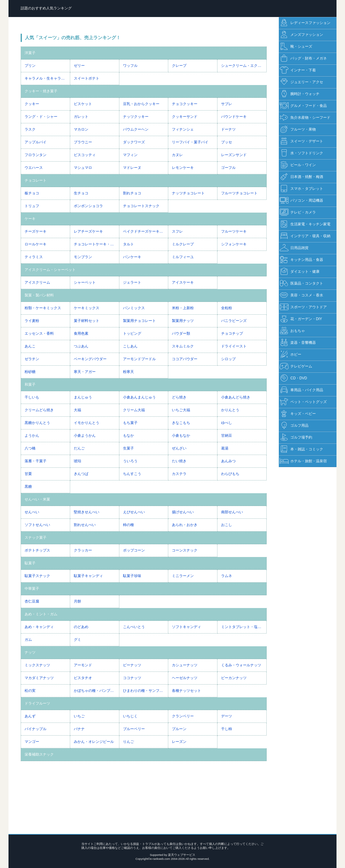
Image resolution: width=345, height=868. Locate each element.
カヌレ (177, 155)
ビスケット (83, 104)
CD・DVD (293, 378)
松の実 (30, 691)
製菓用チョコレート (139, 321)
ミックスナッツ (37, 665)
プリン (30, 66)
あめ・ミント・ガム (41, 614)
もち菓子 (130, 423)
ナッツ (30, 652)
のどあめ (81, 627)
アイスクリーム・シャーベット (50, 270)
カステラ (179, 474)
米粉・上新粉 (183, 308)
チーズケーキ (36, 231)
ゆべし (227, 423)
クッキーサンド (185, 117)
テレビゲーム (296, 366)
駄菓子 (30, 563)
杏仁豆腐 (32, 601)
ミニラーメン (183, 576)
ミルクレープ (183, 244)
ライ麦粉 (32, 321)
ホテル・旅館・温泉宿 (303, 461)
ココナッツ (132, 678)
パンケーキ (132, 257)
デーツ (227, 716)
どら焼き (179, 397)
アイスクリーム (37, 282)
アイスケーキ (183, 282)
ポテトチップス (37, 550)
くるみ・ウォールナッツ (241, 665)
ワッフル (130, 66)
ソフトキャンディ (186, 627)
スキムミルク (183, 346)
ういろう (130, 461)
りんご (128, 742)
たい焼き (179, 461)
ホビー (290, 355)
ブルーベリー (134, 729)
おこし (227, 525)
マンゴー (32, 742)
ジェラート (132, 282)
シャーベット (85, 282)
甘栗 (28, 474)
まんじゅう (83, 397)
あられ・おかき (185, 525)
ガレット (81, 117)
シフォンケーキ (234, 244)
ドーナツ (228, 129)
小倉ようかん (85, 436)
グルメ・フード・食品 (303, 106)
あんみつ (228, 461)
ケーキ (30, 219)
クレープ (179, 66)
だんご (79, 448)
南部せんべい (232, 512)
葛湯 (225, 448)
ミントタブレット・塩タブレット (244, 627)
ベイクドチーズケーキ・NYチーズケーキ (146, 231)
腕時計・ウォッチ (300, 94)
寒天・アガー (85, 372)
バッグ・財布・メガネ (303, 58)
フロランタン (36, 155)
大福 (77, 410)
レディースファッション (305, 23)
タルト (128, 244)
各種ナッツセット (186, 691)
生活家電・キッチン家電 (305, 224)
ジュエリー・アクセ (301, 82)
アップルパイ (36, 142)
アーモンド (83, 665)
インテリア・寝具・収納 (305, 236)
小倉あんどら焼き (236, 397)
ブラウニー (83, 142)
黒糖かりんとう (37, 423)
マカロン (81, 129)
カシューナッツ (185, 665)
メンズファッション (301, 35)
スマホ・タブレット (301, 189)
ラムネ (227, 576)
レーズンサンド (234, 155)
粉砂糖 (30, 372)
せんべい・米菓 (37, 499)
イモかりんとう (87, 423)
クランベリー (183, 716)
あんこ (30, 346)
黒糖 (28, 487)
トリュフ (32, 206)
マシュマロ (83, 168)
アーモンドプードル (139, 359)
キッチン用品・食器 (301, 260)
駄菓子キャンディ (88, 576)
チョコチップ (232, 333)
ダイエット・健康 (300, 272)
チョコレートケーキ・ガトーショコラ (96, 244)
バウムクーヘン (136, 129)
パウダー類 (181, 333)
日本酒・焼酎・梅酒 (301, 177)
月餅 (77, 601)
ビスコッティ (85, 155)
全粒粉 (227, 308)
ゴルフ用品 (294, 426)
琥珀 (77, 461)
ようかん (32, 436)
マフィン (130, 155)
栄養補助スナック (39, 754)
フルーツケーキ (234, 231)
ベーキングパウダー (90, 359)
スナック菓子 (36, 538)
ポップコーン (134, 550)
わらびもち (230, 474)
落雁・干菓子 (36, 461)
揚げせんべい (183, 512)
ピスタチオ (83, 678)
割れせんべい (85, 525)
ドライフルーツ (37, 703)
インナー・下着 (298, 70)
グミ (77, 640)
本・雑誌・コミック (301, 449)
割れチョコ (132, 193)
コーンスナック (185, 550)
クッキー (32, 104)
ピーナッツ (132, 665)
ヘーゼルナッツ (185, 678)
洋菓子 (30, 53)
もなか (128, 436)
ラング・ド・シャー (41, 117)
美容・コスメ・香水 (301, 295)
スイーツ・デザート (301, 141)
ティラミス (34, 257)
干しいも (32, 397)
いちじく (130, 716)
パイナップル (36, 729)
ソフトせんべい (37, 525)
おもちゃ (292, 331)
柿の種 (128, 525)
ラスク (30, 129)
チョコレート (36, 180)
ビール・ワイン (298, 165)
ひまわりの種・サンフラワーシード (146, 691)
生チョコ (81, 193)
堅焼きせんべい (87, 512)
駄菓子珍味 (132, 576)
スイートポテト (87, 78)
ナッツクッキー (136, 117)
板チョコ (32, 193)
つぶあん (81, 346)
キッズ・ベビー (298, 414)
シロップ (228, 359)
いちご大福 (181, 410)
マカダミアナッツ (39, 678)
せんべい (32, 512)
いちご (79, 716)
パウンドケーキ (234, 117)
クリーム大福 (134, 410)
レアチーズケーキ (88, 231)
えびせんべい (134, 512)
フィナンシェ (183, 129)
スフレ (177, 231)
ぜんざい (179, 448)
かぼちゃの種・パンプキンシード (96, 691)
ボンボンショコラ (88, 206)
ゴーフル (228, 168)
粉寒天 (128, 372)
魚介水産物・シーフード (305, 118)
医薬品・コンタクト (301, 284)
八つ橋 (30, 448)
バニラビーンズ (234, 321)
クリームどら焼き (39, 410)
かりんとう (230, 410)
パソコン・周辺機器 (301, 201)
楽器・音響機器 (298, 343)
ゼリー (79, 66)
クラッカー (83, 550)
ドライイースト (234, 346)
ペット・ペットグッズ (303, 402)
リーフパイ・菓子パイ (190, 142)
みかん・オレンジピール (94, 742)
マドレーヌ (132, 168)
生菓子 (128, 448)
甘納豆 (227, 436)
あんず (30, 716)
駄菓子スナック (37, 576)
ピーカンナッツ (234, 678)
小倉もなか (181, 436)
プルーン (179, 729)
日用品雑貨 (294, 248)
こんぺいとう (134, 627)
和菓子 (30, 384)
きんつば (81, 474)
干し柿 (227, 729)
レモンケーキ (183, 168)
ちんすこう (132, 474)
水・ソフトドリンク (301, 153)
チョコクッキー (185, 104)
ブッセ (227, 142)
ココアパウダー (185, 359)
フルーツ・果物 (298, 130)
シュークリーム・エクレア (243, 66)
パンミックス (134, 308)
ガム (28, 640)
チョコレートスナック (141, 206)
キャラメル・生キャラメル (46, 78)
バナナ (79, 729)
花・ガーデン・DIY (301, 319)
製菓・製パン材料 (39, 295)
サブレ (227, 104)
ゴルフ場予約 (296, 437)
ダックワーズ (134, 142)
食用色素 (81, 333)
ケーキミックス (87, 308)
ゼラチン (32, 359)
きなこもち (181, 423)
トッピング (132, 333)
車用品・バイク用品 (301, 390)
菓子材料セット (87, 321)
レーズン (179, 742)
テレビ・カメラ (298, 212)
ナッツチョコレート (188, 193)
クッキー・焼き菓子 (41, 91)
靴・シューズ (296, 47)
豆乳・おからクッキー (141, 104)
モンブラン (83, 257)
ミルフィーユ (183, 257)
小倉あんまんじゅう (139, 397)
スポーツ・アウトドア (303, 307)
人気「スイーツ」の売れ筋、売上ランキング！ (73, 38)
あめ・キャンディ (39, 627)
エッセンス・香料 (39, 333)
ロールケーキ (36, 244)
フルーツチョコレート (239, 193)
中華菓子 (32, 589)
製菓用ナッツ (183, 321)
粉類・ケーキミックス (43, 308)
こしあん (130, 346)
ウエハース (34, 168)
